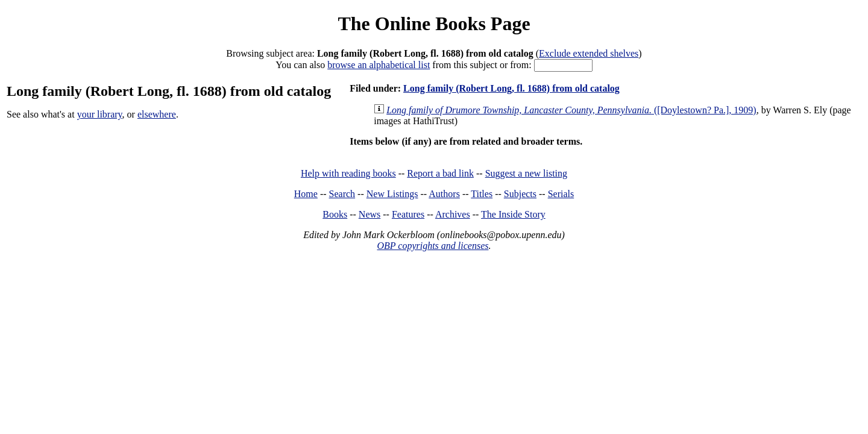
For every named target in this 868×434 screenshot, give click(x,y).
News (370, 214)
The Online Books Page (434, 24)
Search (342, 194)
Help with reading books (348, 173)
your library (100, 114)
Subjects (520, 194)
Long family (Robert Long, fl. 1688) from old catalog (511, 88)
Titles (482, 194)
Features (408, 214)
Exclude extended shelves (589, 53)
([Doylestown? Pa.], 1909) (571, 110)
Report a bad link (440, 173)
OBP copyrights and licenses (432, 246)
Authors (444, 194)
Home (306, 194)
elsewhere (157, 114)
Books (335, 214)
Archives (453, 214)
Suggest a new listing (526, 173)
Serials (561, 194)
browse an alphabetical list (379, 65)
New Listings (392, 194)
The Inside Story (513, 214)
